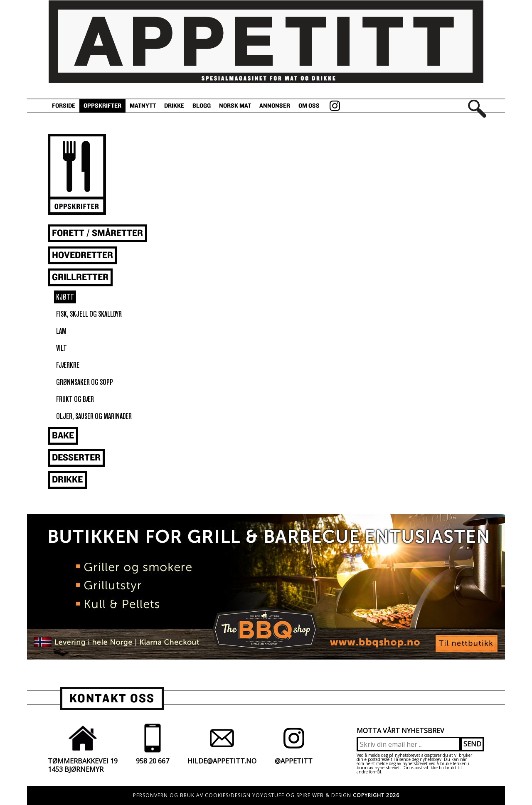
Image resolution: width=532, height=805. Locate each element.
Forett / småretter (97, 233)
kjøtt (65, 297)
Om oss (309, 106)
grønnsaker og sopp (85, 382)
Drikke (174, 106)
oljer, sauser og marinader (94, 416)
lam (61, 331)
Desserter (76, 458)
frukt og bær (75, 399)
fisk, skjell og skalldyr (89, 314)
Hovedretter (83, 255)
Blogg (202, 106)
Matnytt (143, 106)
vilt (62, 348)
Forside (64, 106)
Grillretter (80, 277)
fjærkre (68, 365)
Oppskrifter (102, 106)
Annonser (275, 106)
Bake (63, 436)
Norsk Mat (235, 106)
